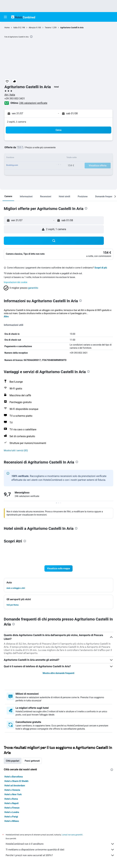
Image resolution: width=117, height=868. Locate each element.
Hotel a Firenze (12, 808)
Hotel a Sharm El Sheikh (16, 781)
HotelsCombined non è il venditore (60, 844)
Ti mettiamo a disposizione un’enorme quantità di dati (60, 850)
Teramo (48, 28)
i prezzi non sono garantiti (72, 835)
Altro (6, 317)
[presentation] (31, 37)
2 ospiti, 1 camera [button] (17, 122)
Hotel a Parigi (11, 817)
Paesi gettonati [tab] (32, 761)
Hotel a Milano (12, 821)
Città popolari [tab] (13, 761)
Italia (15, 28)
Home (7, 28)
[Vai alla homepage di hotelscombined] (23, 17)
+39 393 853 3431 (15, 99)
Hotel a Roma (11, 799)
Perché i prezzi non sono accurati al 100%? (60, 855)
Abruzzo (32, 28)
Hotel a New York (13, 794)
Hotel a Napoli (12, 803)
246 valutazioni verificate (33, 103)
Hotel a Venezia (12, 790)
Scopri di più (101, 268)
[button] (5, 17)
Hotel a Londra (12, 812)
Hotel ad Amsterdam (15, 786)
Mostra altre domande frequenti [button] (58, 673)
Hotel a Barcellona (14, 777)
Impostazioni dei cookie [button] (16, 282)
